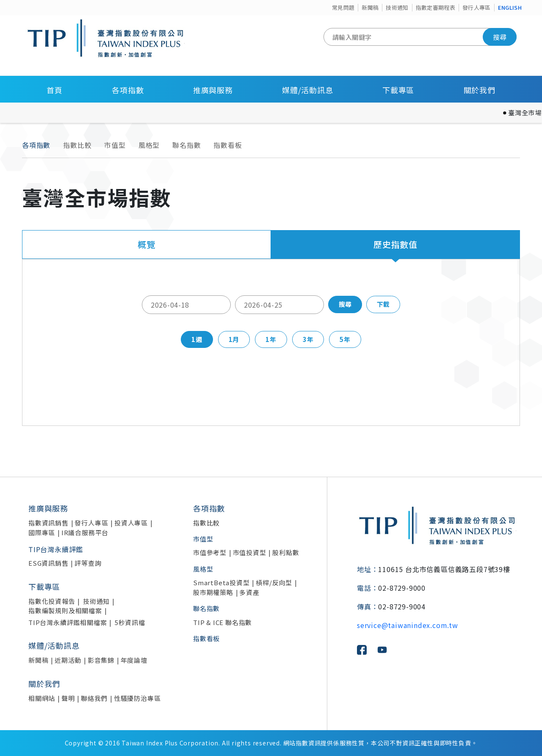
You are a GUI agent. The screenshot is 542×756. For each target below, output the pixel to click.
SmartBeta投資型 (221, 582)
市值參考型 (210, 552)
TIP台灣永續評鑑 (56, 549)
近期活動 (68, 660)
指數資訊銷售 (48, 523)
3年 (308, 339)
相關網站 (42, 698)
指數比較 (77, 145)
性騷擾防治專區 (137, 698)
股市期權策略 (213, 592)
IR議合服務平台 (85, 532)
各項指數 (128, 90)
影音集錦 (101, 660)
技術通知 (397, 7)
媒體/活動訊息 (308, 90)
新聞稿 (370, 7)
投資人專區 (131, 523)
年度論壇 (134, 660)
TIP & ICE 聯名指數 (223, 622)
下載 (383, 304)
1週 (197, 339)
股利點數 (286, 552)
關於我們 (480, 90)
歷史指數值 (395, 244)
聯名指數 (187, 145)
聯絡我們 (94, 698)
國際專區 (42, 532)
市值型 (115, 145)
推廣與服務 (213, 90)
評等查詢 (88, 563)
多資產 (249, 592)
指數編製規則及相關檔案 (65, 610)
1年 (271, 339)
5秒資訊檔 (130, 622)
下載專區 (398, 90)
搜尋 (500, 37)
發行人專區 (477, 7)
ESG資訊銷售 (48, 563)
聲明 (68, 698)
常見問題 (343, 7)
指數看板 (228, 145)
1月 (234, 339)
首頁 (55, 90)
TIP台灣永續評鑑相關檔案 (68, 622)
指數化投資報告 (52, 601)
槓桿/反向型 (274, 582)
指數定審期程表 (436, 7)
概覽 (147, 244)
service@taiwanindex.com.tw (408, 625)
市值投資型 (250, 552)
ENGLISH (510, 7)
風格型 (149, 145)
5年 (345, 339)
